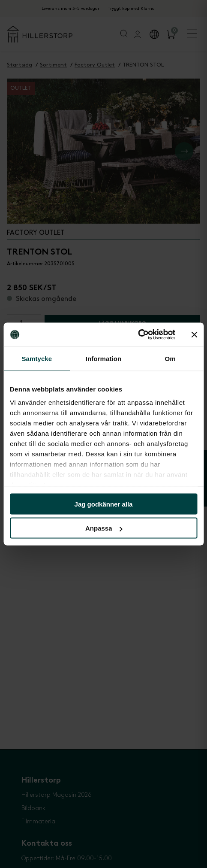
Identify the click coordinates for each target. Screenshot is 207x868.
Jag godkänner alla (104, 504)
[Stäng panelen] (194, 334)
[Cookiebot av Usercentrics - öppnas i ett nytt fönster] (138, 335)
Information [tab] (104, 358)
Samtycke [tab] (37, 358)
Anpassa (104, 528)
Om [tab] (170, 358)
